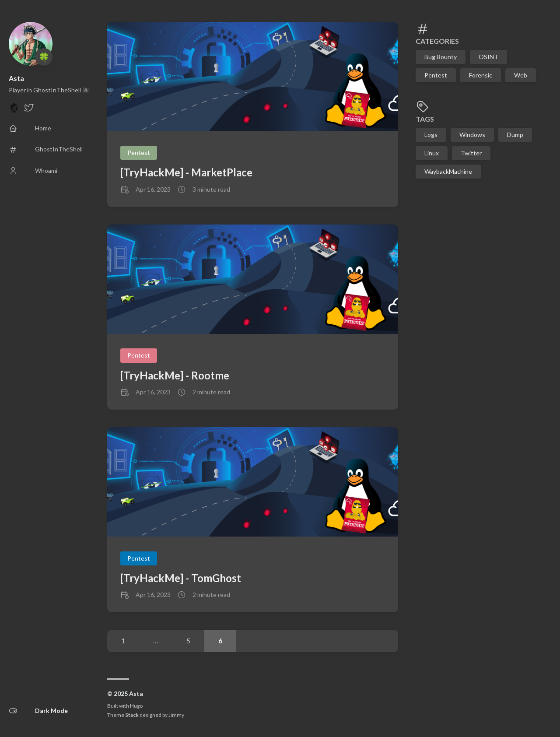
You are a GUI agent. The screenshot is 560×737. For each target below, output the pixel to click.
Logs (431, 135)
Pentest (436, 75)
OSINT (488, 57)
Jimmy (176, 715)
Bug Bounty (441, 57)
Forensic (481, 75)
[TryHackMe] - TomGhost (181, 578)
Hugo (136, 706)
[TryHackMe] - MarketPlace (186, 172)
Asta (16, 78)
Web (521, 75)
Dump (515, 135)
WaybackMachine (448, 171)
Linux (432, 153)
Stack (132, 715)
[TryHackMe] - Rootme (175, 375)
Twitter (471, 153)
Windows (472, 135)
